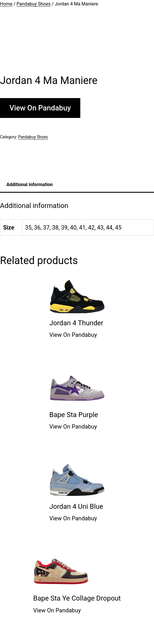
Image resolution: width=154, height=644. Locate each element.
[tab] (30, 185)
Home (6, 4)
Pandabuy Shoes (34, 4)
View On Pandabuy (40, 108)
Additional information (30, 185)
